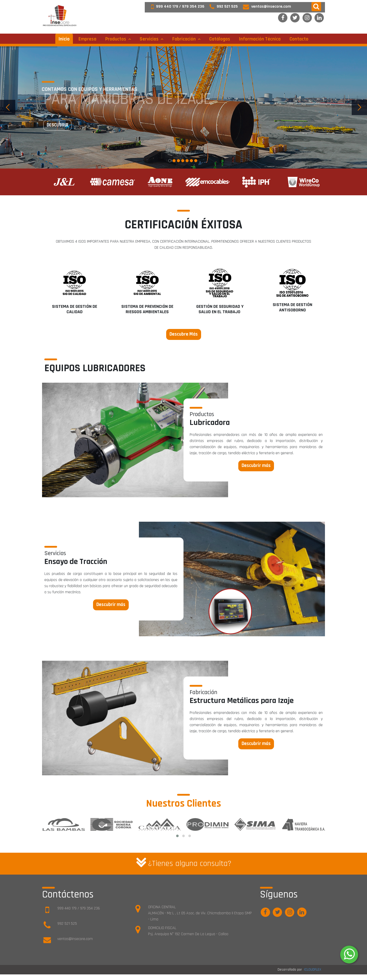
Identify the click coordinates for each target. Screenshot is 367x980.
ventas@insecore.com (264, 7)
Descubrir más (256, 466)
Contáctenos (68, 895)
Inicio (64, 39)
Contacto (299, 39)
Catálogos (220, 39)
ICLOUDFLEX (313, 970)
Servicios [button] (150, 39)
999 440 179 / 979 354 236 (175, 7)
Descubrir (57, 125)
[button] (316, 7)
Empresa (87, 39)
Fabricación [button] (185, 39)
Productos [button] (116, 39)
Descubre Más (184, 334)
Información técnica (260, 39)
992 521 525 (221, 7)
